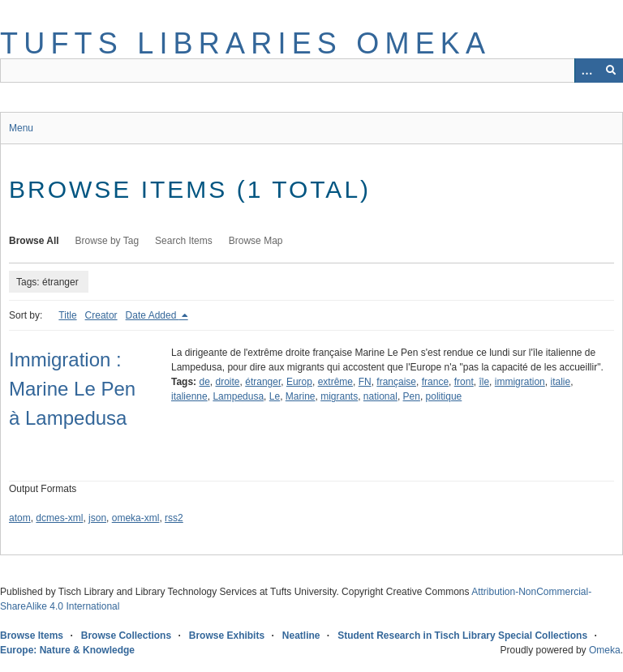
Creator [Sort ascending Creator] (101, 315)
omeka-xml (136, 518)
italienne (189, 396)
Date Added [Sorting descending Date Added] (153, 315)
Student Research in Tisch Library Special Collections (462, 636)
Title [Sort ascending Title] (67, 315)
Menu (21, 128)
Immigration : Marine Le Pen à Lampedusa (72, 389)
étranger (263, 382)
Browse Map (256, 241)
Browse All (34, 241)
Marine (301, 396)
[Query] (311, 71)
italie (560, 382)
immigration (520, 382)
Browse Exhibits (227, 636)
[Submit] (611, 71)
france (435, 382)
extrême (335, 382)
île (484, 382)
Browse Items (32, 636)
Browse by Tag (107, 241)
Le (275, 396)
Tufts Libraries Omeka (245, 43)
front (464, 382)
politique (444, 396)
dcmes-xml (59, 518)
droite (228, 382)
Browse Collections (126, 636)
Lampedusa (238, 396)
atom (20, 518)
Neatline (301, 636)
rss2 (174, 518)
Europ (299, 382)
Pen (412, 396)
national (380, 396)
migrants (339, 396)
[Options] (586, 71)
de (204, 382)
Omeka (605, 650)
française (396, 382)
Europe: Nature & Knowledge (67, 650)
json (97, 518)
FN (365, 382)
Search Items (184, 241)
